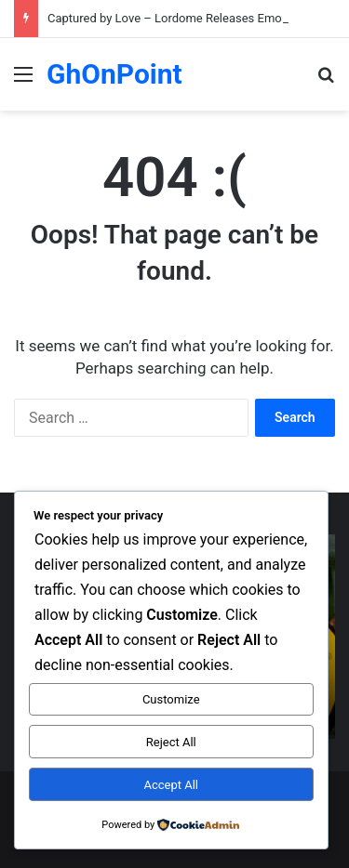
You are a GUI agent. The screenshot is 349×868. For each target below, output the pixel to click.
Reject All (171, 742)
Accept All (171, 785)
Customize (171, 699)
